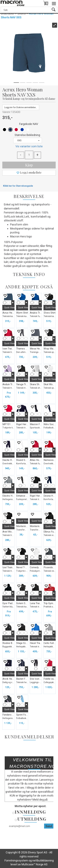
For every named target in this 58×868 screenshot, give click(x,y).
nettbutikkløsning (43, 860)
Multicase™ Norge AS (34, 864)
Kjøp (29, 165)
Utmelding (32, 819)
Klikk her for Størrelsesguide (18, 186)
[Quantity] (29, 155)
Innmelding (30, 812)
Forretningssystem (16, 860)
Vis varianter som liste (29, 146)
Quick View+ (10, 308)
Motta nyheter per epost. (31, 806)
